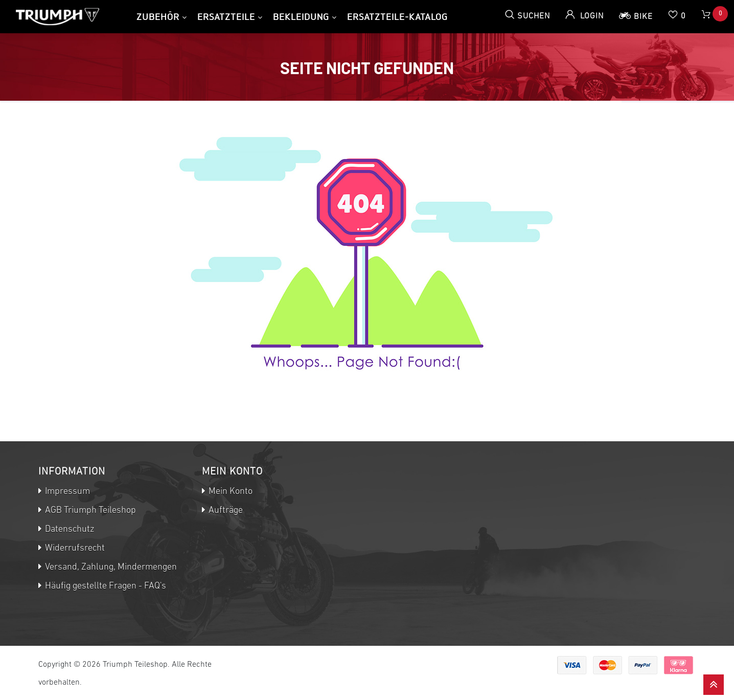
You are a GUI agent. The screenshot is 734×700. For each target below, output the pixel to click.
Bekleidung (301, 17)
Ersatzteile (226, 17)
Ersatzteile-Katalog (397, 17)
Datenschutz (68, 529)
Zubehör (158, 17)
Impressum (66, 492)
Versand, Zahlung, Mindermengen (110, 567)
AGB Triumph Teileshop (89, 511)
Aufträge (225, 511)
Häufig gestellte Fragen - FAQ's (105, 586)
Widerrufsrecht (74, 548)
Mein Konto (230, 492)
